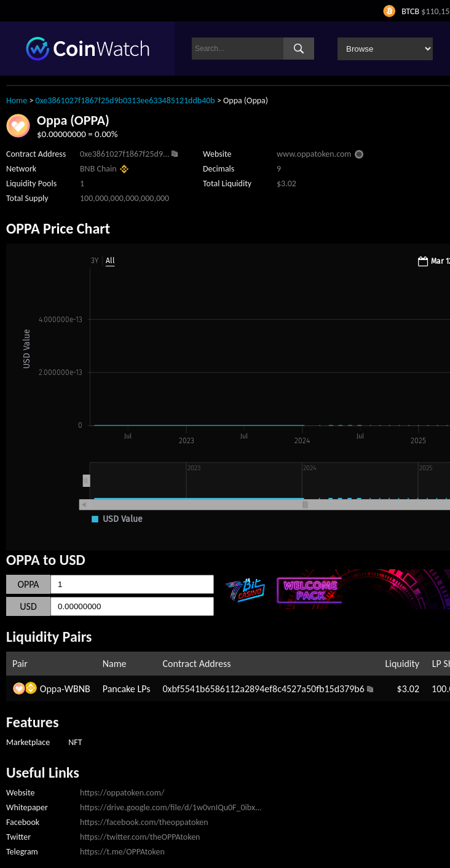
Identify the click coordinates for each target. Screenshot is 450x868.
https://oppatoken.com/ (122, 793)
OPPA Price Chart (58, 228)
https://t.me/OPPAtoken (122, 852)
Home (17, 101)
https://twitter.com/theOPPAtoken (140, 837)
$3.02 (408, 689)
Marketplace (28, 742)
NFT (75, 742)
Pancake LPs (127, 689)
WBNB (77, 689)
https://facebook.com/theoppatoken (144, 822)
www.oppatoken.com (314, 154)
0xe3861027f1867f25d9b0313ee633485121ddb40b (125, 101)
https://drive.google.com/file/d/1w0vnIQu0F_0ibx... (171, 807)
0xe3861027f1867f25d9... (125, 154)
